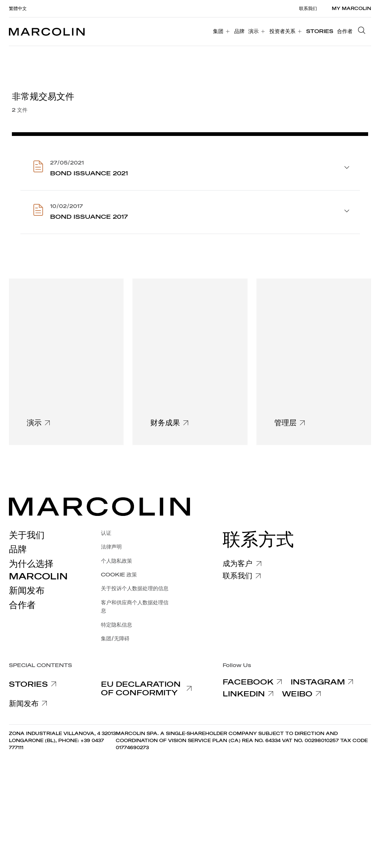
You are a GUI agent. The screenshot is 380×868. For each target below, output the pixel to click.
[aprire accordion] (347, 168)
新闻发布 (27, 591)
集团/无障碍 (115, 639)
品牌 (18, 549)
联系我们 (308, 9)
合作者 (22, 605)
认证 (106, 533)
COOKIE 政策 (119, 575)
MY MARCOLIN (351, 9)
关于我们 (27, 535)
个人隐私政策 (117, 561)
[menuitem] (222, 32)
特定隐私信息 (117, 625)
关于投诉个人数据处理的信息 (135, 589)
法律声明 (111, 547)
